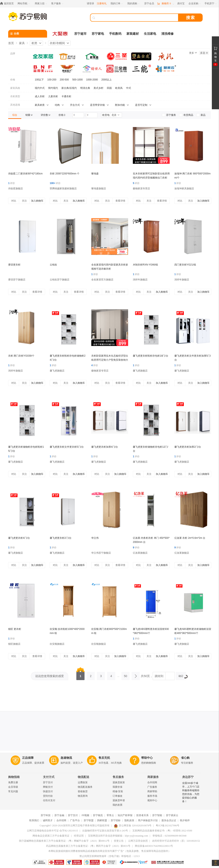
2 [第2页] (91, 675)
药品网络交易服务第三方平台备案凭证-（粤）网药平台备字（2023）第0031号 (88, 846)
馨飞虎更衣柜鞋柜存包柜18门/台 (151, 356)
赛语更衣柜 (14, 265)
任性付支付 (49, 800)
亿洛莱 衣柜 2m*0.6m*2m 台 (190, 538)
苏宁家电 (98, 34)
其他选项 (15, 105)
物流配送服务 (85, 787)
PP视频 (85, 815)
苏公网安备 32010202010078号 (133, 826)
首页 (11, 43)
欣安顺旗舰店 (57, 644)
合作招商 (152, 782)
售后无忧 (104, 758)
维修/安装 (118, 791)
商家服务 (153, 777)
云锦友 (53, 265)
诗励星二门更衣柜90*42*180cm (25, 174)
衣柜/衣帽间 (57, 43)
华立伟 (95, 538)
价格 (13, 80)
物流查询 (83, 796)
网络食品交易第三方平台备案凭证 (51, 836)
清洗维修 (167, 34)
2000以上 (107, 80)
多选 (204, 53)
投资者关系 (142, 815)
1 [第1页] (80, 675)
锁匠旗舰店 (14, 644)
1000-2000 (92, 80)
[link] (15, 115)
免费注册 (13, 782)
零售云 (110, 815)
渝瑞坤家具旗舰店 (184, 189)
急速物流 (66, 758)
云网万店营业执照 (138, 841)
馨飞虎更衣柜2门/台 (61, 538)
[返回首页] (8, 4)
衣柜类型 (15, 96)
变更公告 (119, 841)
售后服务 (118, 777)
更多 (193, 53)
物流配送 (84, 777)
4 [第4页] (111, 675)
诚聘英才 (48, 820)
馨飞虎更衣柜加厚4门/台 (105, 447)
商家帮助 (152, 791)
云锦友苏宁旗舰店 (60, 280)
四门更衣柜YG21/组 (185, 265)
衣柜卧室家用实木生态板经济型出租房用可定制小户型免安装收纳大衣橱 (110, 360)
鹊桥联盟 (102, 820)
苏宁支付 (48, 782)
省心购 (185, 758)
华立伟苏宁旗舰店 (101, 553)
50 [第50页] (125, 675)
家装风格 (15, 88)
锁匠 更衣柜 (15, 629)
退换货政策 (119, 782)
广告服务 (152, 787)
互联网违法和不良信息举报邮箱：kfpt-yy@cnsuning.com (118, 836)
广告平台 (75, 820)
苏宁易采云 (172, 815)
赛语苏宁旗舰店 (17, 280)
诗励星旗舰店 (16, 189)
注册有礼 (102, 3)
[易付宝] (181, 4)
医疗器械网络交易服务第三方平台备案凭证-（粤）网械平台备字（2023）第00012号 (64, 841)
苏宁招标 (116, 820)
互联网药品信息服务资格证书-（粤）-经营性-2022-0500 (162, 831)
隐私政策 (129, 820)
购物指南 (14, 777)
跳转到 (159, 676)
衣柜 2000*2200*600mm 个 (65, 174)
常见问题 (13, 791)
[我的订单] (117, 4)
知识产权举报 (125, 815)
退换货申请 (119, 800)
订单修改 (117, 796)
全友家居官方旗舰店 (102, 280)
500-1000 (77, 80)
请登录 (90, 3)
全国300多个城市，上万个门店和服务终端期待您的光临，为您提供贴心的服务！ (191, 792)
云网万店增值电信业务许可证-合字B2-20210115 (52, 831)
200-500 (64, 80)
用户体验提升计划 (148, 820)
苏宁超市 (80, 34)
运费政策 (83, 782)
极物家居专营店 (141, 189)
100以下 (39, 80)
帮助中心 (147, 758)
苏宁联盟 (89, 820)
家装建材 (133, 34)
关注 (24, 201)
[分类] (28, 34)
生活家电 (150, 34)
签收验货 (83, 791)
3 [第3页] (101, 675)
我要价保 (117, 787)
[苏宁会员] (149, 4)
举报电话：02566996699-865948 (169, 836)
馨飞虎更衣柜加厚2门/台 (188, 447)
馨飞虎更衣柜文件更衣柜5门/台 (67, 447)
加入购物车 (37, 201)
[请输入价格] (78, 115)
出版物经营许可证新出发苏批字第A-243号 (105, 831)
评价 (12, 183)
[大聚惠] (60, 34)
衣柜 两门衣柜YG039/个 (21, 356)
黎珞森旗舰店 (99, 189)
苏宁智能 (157, 815)
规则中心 (152, 800)
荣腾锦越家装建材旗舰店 (63, 189)
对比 (14, 201)
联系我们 (34, 820)
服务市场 (152, 796)
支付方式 (49, 777)
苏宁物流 (98, 815)
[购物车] (166, 4)
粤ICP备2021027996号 (168, 826)
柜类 (34, 43)
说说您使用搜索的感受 (50, 676)
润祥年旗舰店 (140, 280)
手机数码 (115, 34)
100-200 (52, 80)
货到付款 (48, 796)
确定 (182, 677)
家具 (22, 43)
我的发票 (117, 805)
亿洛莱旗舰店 (140, 553)
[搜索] (137, 18)
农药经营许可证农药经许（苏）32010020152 (176, 841)
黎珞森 (95, 174)
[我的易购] (134, 4)
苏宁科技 (46, 815)
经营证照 (79, 836)
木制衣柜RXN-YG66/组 (145, 265)
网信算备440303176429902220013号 (154, 846)
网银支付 (48, 787)
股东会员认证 (169, 820)
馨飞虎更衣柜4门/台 (19, 538)
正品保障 (28, 758)
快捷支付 (48, 791)
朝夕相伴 (185, 820)
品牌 (13, 54)
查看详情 (120, 201)
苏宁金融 (59, 815)
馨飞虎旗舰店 (57, 371)
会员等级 (13, 787)
